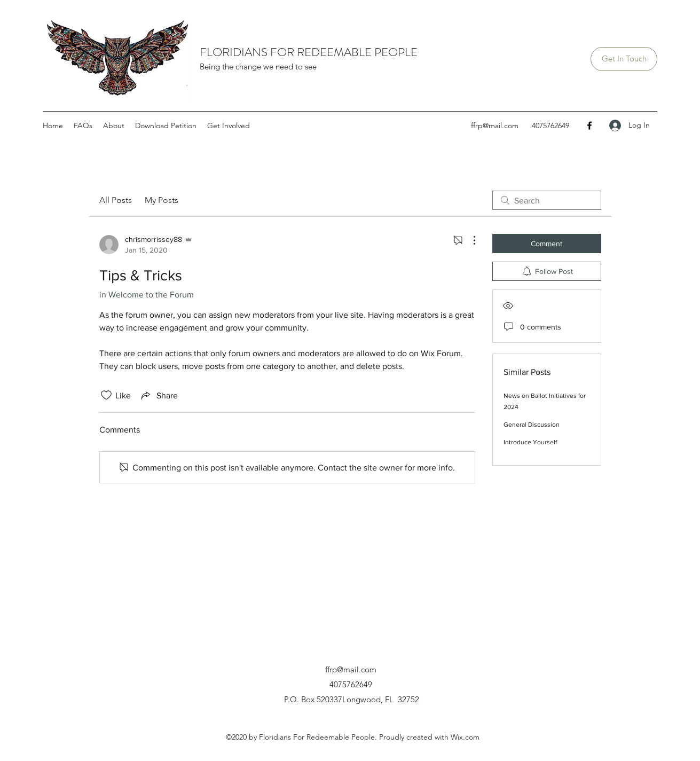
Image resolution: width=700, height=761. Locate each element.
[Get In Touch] (624, 59)
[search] (547, 200)
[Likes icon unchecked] (106, 395)
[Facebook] (589, 125)
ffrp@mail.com (495, 125)
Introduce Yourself (530, 442)
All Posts (116, 200)
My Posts (162, 200)
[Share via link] (159, 395)
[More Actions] (469, 240)
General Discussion (532, 425)
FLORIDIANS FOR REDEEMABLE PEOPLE (309, 52)
